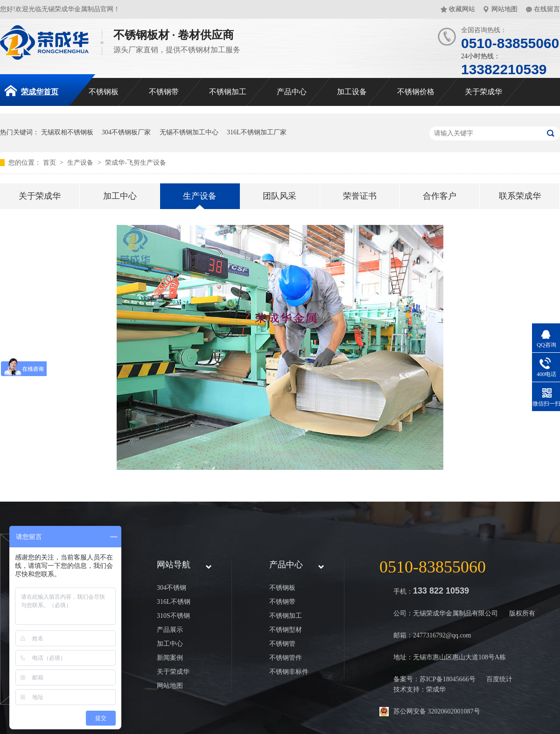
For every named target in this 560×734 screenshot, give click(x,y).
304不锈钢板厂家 (126, 132)
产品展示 (170, 630)
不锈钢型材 (286, 630)
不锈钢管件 (286, 658)
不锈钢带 (164, 92)
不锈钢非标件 (289, 672)
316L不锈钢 (174, 602)
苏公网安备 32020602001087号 (437, 711)
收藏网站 (462, 9)
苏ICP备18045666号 (448, 679)
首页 (50, 163)
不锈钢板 (104, 92)
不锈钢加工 (228, 92)
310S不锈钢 (173, 616)
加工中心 (120, 196)
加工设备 (352, 92)
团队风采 (280, 196)
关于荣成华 (483, 92)
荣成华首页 (31, 91)
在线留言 (547, 9)
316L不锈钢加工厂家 (257, 132)
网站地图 (504, 9)
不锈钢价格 (416, 92)
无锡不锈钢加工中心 (189, 132)
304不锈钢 (171, 588)
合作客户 (440, 196)
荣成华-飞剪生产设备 (136, 163)
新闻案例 (170, 658)
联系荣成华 (520, 196)
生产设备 (81, 163)
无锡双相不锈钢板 (67, 132)
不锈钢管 (282, 644)
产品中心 (292, 92)
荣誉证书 (360, 196)
